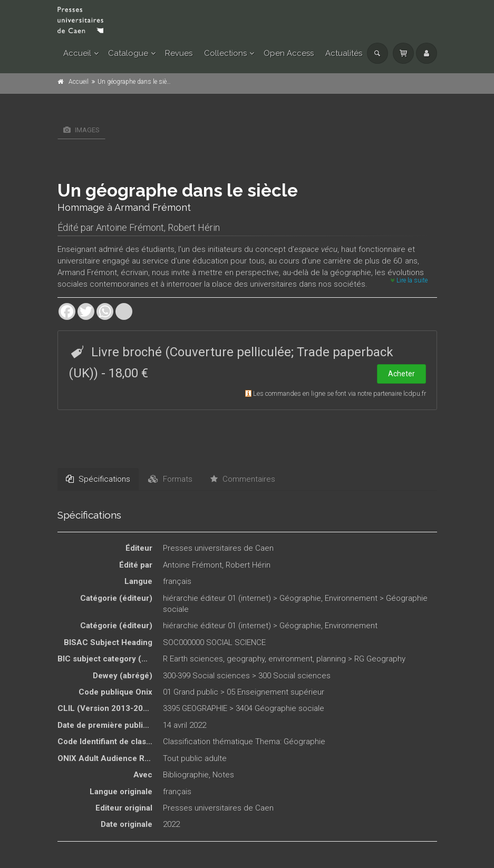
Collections (225, 53)
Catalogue (128, 53)
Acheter (401, 374)
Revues (179, 53)
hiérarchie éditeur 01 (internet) (217, 598)
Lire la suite (409, 280)
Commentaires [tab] (243, 479)
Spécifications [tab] (98, 479)
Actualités (344, 53)
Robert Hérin (194, 227)
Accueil (77, 53)
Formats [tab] (170, 479)
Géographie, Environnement (328, 598)
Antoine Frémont (130, 227)
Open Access (289, 53)
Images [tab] (81, 130)
